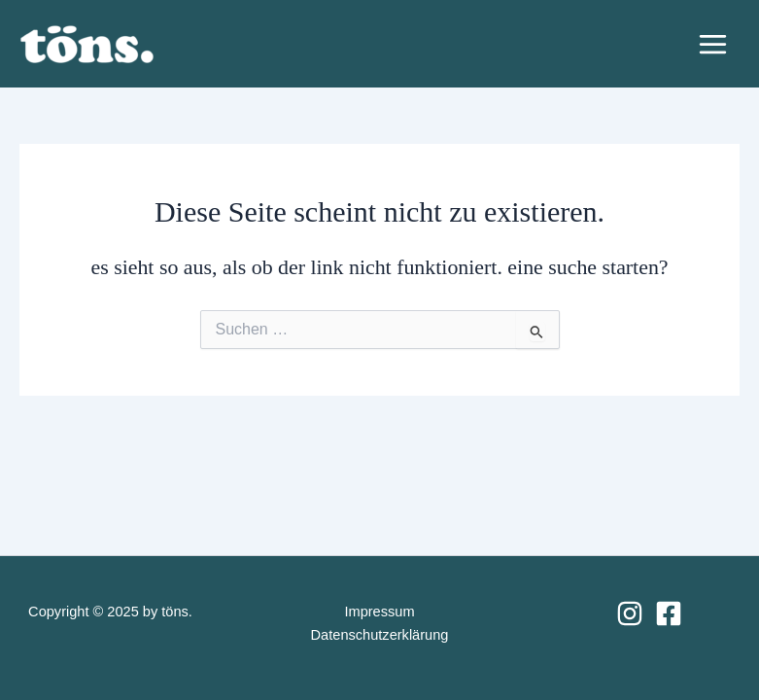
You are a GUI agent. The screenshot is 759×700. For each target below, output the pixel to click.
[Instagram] (630, 613)
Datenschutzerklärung (380, 635)
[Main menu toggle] (713, 44)
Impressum (379, 612)
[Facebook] (669, 613)
